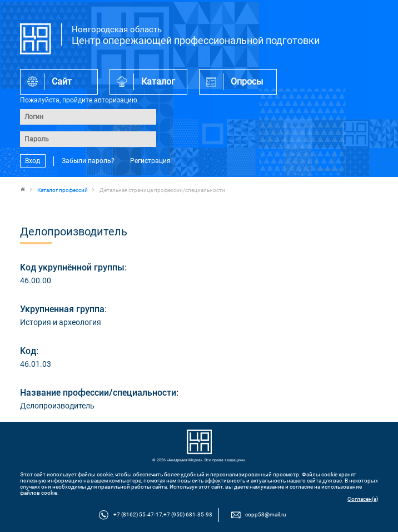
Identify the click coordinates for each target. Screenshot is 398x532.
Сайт (62, 82)
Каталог (158, 82)
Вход (33, 161)
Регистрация (150, 161)
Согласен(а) (363, 499)
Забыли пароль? (88, 161)
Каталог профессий (63, 190)
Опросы (247, 82)
